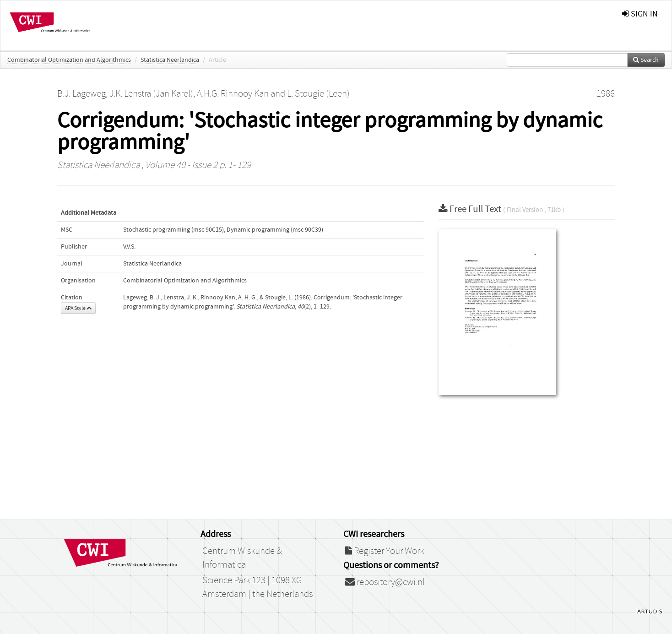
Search (646, 60)
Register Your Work (385, 551)
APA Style (78, 308)
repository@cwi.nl (385, 582)
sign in (640, 14)
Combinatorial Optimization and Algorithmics (69, 60)
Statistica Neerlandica (170, 60)
